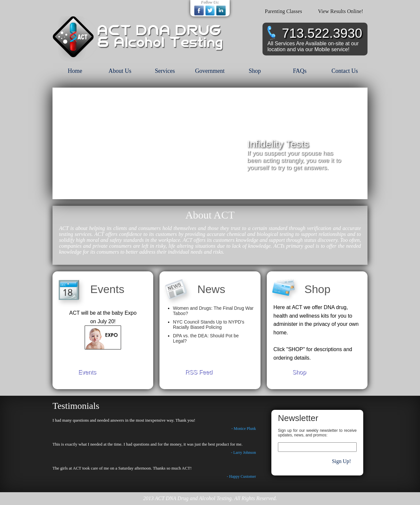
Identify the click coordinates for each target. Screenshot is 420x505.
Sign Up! (341, 461)
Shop (255, 71)
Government (210, 71)
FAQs (300, 71)
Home (75, 71)
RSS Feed (199, 372)
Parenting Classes (283, 11)
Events (87, 372)
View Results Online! (341, 11)
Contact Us (345, 71)
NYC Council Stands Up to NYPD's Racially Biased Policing (209, 325)
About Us (120, 71)
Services (165, 71)
